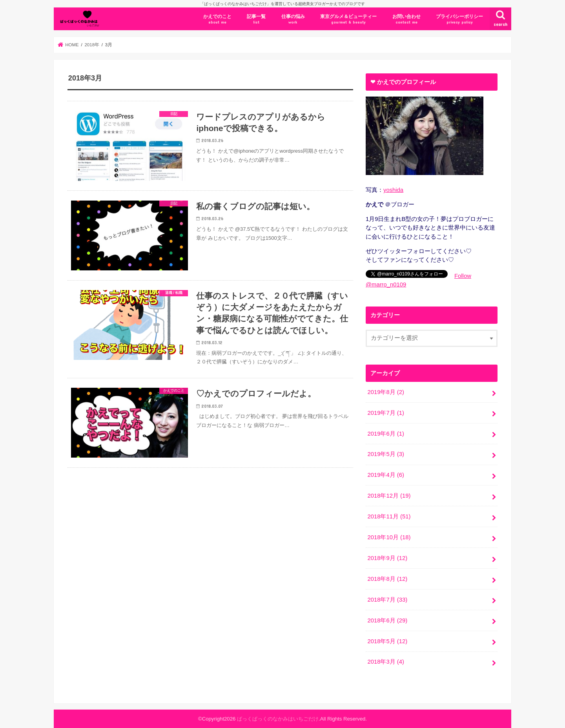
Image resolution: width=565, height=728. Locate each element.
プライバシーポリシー (459, 19)
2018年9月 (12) (387, 558)
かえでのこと (217, 19)
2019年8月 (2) (385, 392)
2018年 (92, 45)
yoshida (393, 190)
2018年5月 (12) (387, 641)
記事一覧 (256, 19)
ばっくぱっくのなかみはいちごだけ (278, 719)
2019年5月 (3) (385, 454)
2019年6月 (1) (385, 434)
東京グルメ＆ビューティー (348, 19)
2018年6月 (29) (387, 620)
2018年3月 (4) (385, 662)
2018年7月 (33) (387, 600)
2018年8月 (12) (387, 579)
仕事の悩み (293, 19)
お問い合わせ (406, 19)
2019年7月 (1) (385, 413)
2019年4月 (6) (385, 475)
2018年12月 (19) (389, 496)
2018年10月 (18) (389, 537)
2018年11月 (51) (389, 516)
